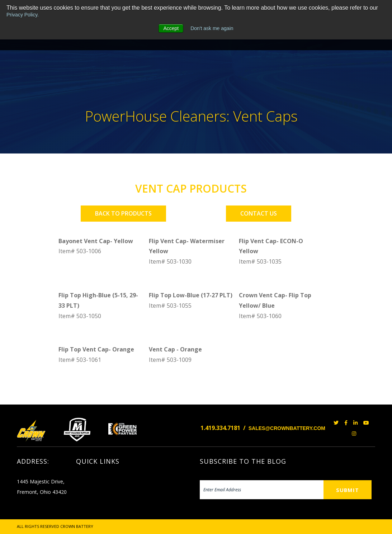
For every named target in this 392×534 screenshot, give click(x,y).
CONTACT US (259, 213)
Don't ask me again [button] (212, 28)
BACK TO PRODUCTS (123, 213)
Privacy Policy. (23, 15)
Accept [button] (171, 28)
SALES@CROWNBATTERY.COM (287, 428)
